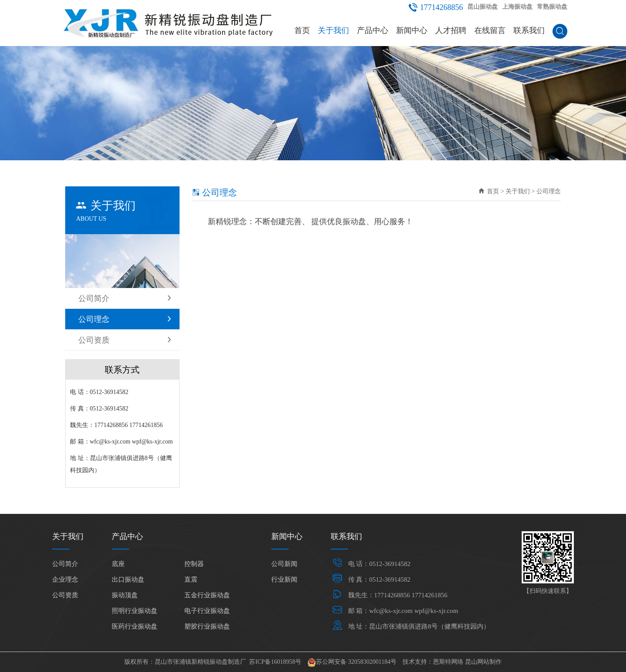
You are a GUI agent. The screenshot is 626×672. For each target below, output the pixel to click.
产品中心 (373, 30)
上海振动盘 (517, 7)
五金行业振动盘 (207, 595)
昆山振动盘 (483, 7)
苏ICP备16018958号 (275, 662)
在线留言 (490, 30)
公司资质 (125, 340)
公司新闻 (284, 564)
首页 (302, 30)
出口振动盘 (128, 579)
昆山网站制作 (483, 662)
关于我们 (333, 30)
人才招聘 (451, 30)
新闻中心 (412, 30)
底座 (118, 564)
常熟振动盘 (552, 7)
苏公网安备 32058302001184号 (356, 662)
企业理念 (65, 579)
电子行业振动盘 (207, 611)
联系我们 (529, 30)
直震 (191, 579)
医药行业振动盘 (135, 626)
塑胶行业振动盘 (207, 626)
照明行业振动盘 (135, 611)
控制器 (194, 564)
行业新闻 (284, 579)
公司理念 (125, 319)
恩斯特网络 (448, 662)
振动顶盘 (125, 595)
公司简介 (125, 298)
